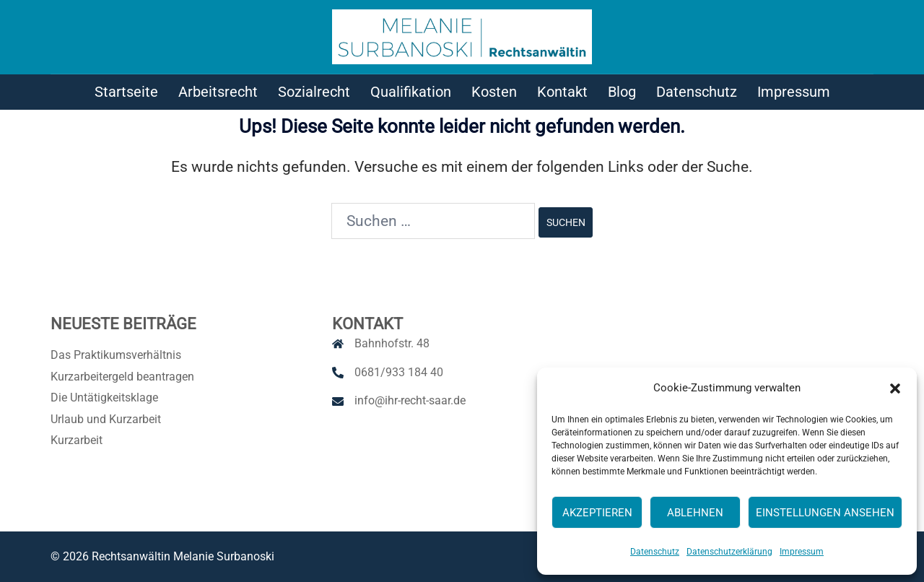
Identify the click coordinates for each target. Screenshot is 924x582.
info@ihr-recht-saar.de (410, 400)
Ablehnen (695, 513)
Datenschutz (655, 552)
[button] (895, 388)
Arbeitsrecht (218, 92)
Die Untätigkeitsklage (104, 398)
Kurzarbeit (77, 440)
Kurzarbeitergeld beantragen (122, 377)
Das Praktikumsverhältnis (116, 355)
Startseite (126, 92)
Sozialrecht (314, 92)
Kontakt (562, 92)
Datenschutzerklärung (729, 552)
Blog (622, 92)
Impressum (802, 552)
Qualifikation (411, 92)
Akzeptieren (597, 513)
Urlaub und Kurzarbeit (106, 419)
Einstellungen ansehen (825, 513)
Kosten (494, 92)
